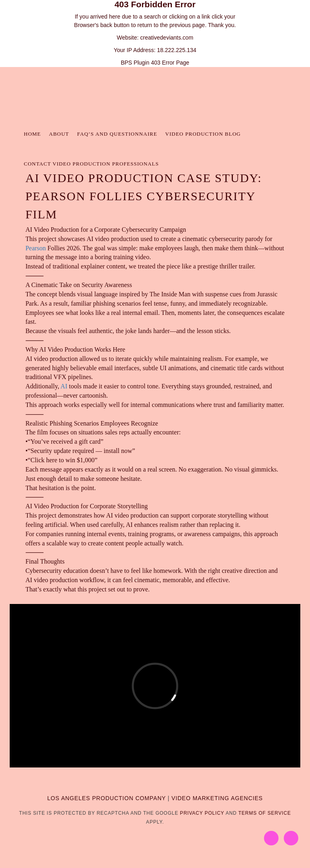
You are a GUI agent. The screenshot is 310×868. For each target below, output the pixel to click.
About (59, 134)
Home (32, 134)
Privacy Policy (202, 813)
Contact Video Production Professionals (91, 164)
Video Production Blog (203, 134)
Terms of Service (264, 813)
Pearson (36, 248)
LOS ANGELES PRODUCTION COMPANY (107, 798)
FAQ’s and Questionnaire (117, 134)
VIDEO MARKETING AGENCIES (217, 798)
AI (64, 386)
